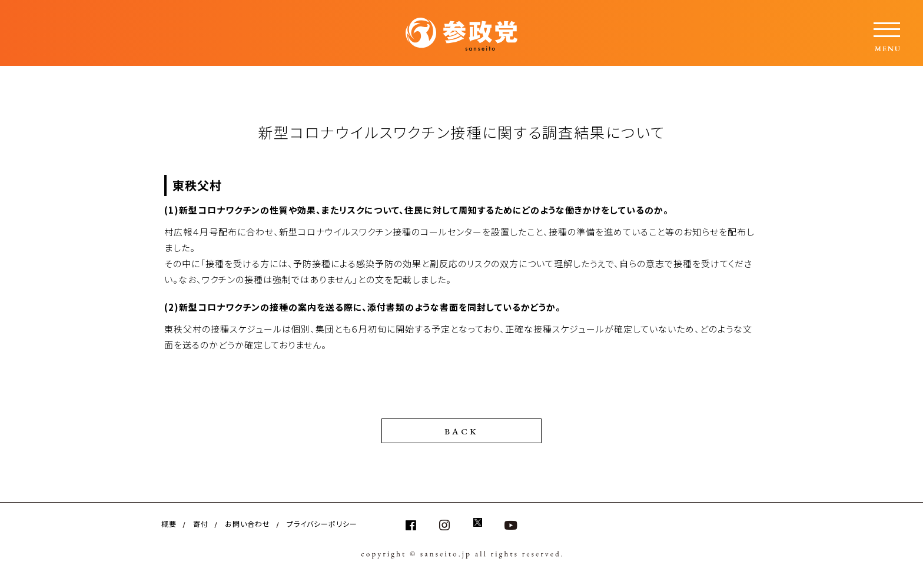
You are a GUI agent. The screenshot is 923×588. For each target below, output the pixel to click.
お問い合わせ (248, 524)
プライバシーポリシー (322, 524)
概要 (169, 524)
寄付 (201, 524)
